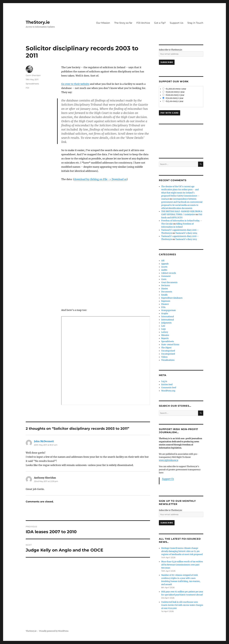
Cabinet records (169, 273)
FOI (27, 88)
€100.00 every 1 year (173, 95)
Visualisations (168, 360)
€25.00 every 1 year (173, 101)
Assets (164, 267)
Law (163, 326)
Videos (164, 357)
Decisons (166, 286)
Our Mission (103, 23)
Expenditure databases (172, 298)
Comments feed (169, 388)
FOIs (163, 307)
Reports (165, 338)
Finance (165, 304)
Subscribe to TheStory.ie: (171, 50)
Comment (166, 276)
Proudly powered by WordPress (54, 631)
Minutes (165, 335)
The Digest (166, 348)
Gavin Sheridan (33, 75)
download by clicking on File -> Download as (100, 179)
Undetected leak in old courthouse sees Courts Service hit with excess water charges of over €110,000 (182, 605)
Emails (164, 295)
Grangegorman (168, 310)
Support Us (177, 23)
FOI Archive (143, 23)
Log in (164, 381)
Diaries (165, 289)
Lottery (165, 332)
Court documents (169, 282)
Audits (164, 270)
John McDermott (44, 441)
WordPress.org (168, 391)
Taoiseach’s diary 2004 (186, 233)
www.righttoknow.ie (169, 460)
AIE (163, 261)
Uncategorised (168, 351)
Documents (167, 292)
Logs (164, 329)
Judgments (166, 323)
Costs (164, 279)
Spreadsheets (32, 84)
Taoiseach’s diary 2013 (186, 239)
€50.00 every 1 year (173, 98)
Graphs (165, 313)
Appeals (165, 264)
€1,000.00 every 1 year (174, 89)
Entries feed (167, 385)
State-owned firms (170, 345)
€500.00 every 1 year (174, 92)
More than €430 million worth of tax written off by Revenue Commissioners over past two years (182, 565)
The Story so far (123, 23)
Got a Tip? (160, 23)
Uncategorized (168, 354)
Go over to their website (75, 84)
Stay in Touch (195, 23)
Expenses (166, 301)
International (168, 317)
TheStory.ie (38, 22)
